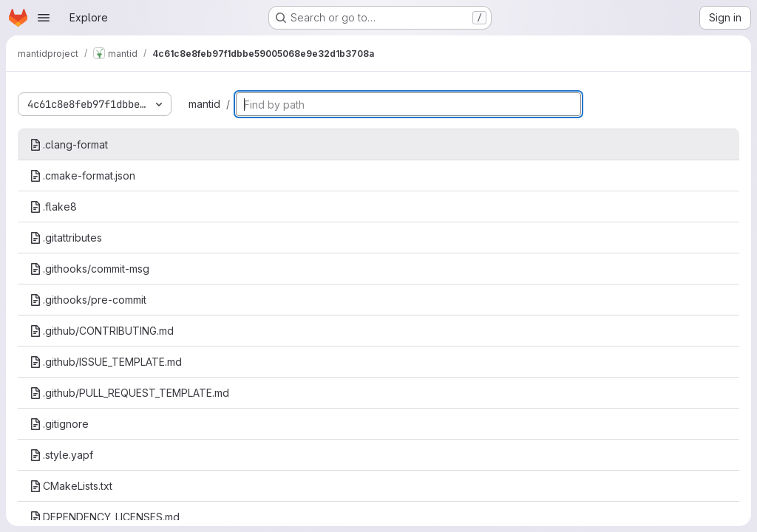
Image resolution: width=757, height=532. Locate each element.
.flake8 (53, 207)
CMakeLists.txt (71, 486)
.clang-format (69, 144)
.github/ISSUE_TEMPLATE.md (106, 362)
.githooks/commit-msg (89, 269)
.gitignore (59, 424)
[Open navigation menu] (44, 18)
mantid (204, 104)
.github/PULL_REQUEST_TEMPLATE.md (129, 393)
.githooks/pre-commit (88, 300)
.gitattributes (66, 238)
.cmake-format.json (82, 175)
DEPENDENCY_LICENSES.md (105, 517)
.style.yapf (61, 455)
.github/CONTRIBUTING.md (102, 331)
